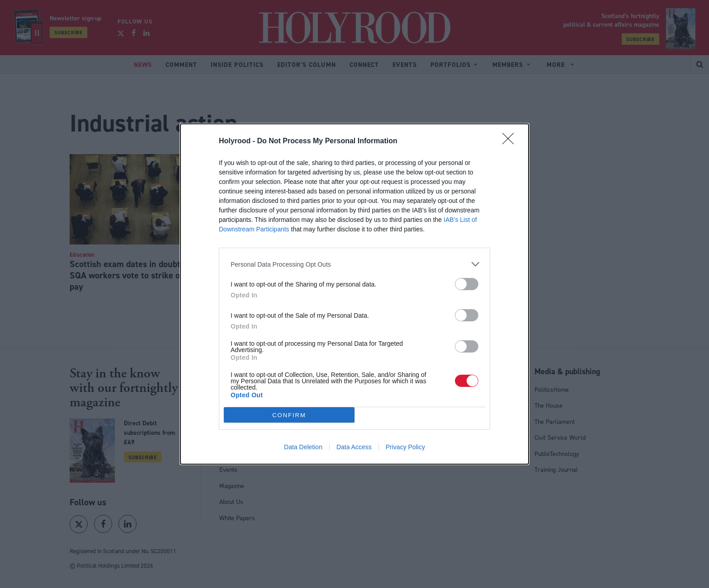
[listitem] (354, 264)
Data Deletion (303, 447)
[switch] (467, 284)
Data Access (354, 447)
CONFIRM (289, 415)
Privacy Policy (405, 447)
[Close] (511, 141)
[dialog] (354, 294)
